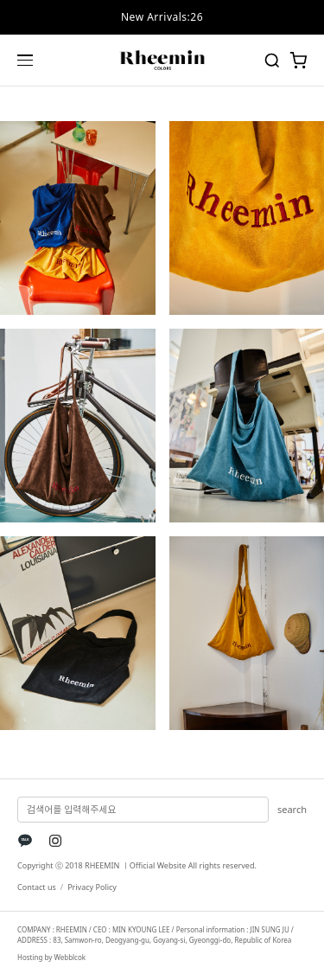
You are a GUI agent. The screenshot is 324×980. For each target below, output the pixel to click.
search (292, 809)
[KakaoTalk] (25, 841)
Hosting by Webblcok (51, 957)
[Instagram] (55, 841)
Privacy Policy (92, 887)
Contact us (37, 887)
